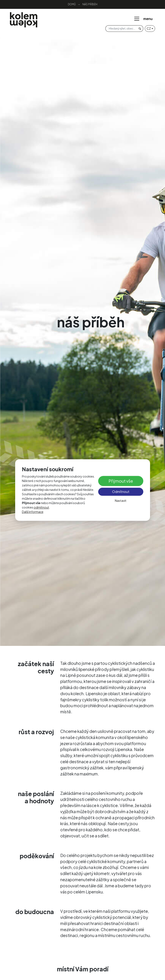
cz (149, 28)
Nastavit (121, 501)
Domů (72, 4)
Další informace (33, 512)
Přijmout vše (121, 481)
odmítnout (41, 507)
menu (143, 19)
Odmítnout (121, 492)
